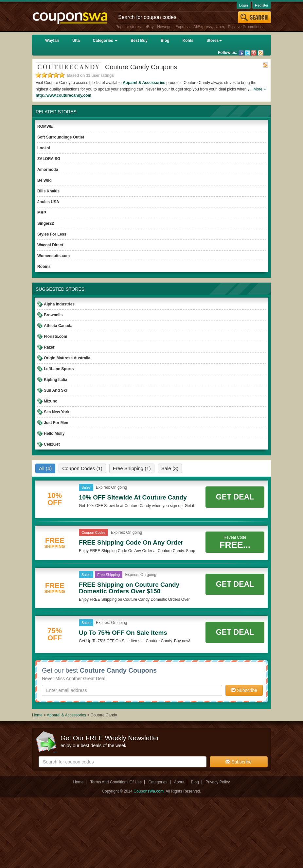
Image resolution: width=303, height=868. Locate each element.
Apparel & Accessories (144, 83)
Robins (44, 267)
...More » (258, 89)
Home (37, 715)
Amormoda (48, 170)
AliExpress (203, 27)
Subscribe (244, 690)
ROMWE (45, 126)
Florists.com (55, 336)
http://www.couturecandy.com (63, 95)
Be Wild (45, 180)
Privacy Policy (218, 782)
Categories (105, 41)
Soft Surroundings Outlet (61, 137)
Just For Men (56, 423)
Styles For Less (52, 234)
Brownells (53, 315)
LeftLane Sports (59, 369)
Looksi (44, 148)
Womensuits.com (53, 256)
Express (182, 27)
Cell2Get (52, 444)
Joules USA (48, 202)
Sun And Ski (55, 390)
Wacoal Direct (50, 245)
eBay (149, 27)
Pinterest (254, 53)
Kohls (188, 41)
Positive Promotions (245, 27)
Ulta (76, 41)
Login (244, 5)
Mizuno (51, 401)
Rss (261, 53)
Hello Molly (54, 434)
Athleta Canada (58, 326)
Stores (214, 41)
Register (262, 5)
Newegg (164, 27)
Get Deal (235, 497)
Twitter (247, 53)
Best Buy (139, 41)
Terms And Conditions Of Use (116, 782)
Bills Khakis (48, 191)
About (179, 782)
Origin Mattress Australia (67, 358)
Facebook (241, 53)
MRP (42, 213)
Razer (49, 347)
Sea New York (57, 412)
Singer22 (46, 223)
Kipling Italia (55, 380)
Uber (220, 27)
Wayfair (52, 41)
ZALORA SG (49, 159)
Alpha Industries (59, 304)
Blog (165, 41)
